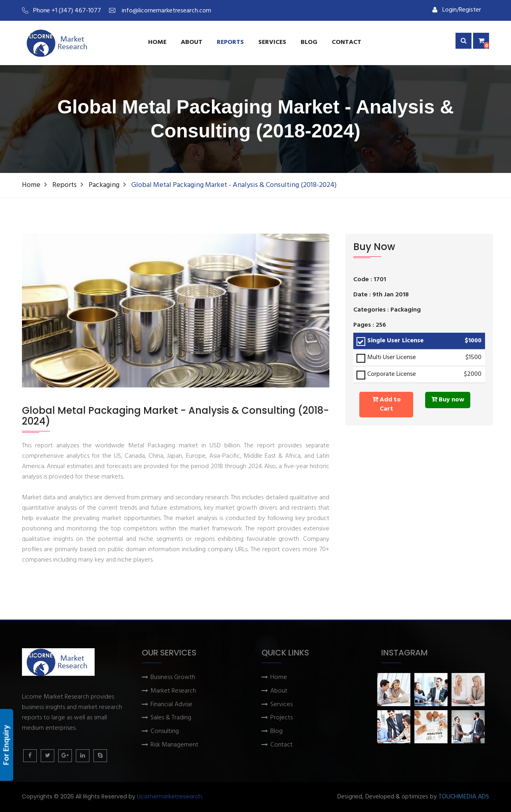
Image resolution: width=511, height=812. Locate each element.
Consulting (165, 732)
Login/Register (457, 10)
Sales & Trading (171, 718)
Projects (281, 718)
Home (157, 42)
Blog (309, 42)
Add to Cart (386, 404)
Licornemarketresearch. (170, 796)
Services (281, 705)
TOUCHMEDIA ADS (464, 797)
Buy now (448, 400)
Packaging (104, 185)
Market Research (173, 691)
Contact (347, 42)
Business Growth (173, 678)
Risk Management (174, 745)
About (192, 42)
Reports (230, 42)
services (272, 42)
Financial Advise (171, 705)
